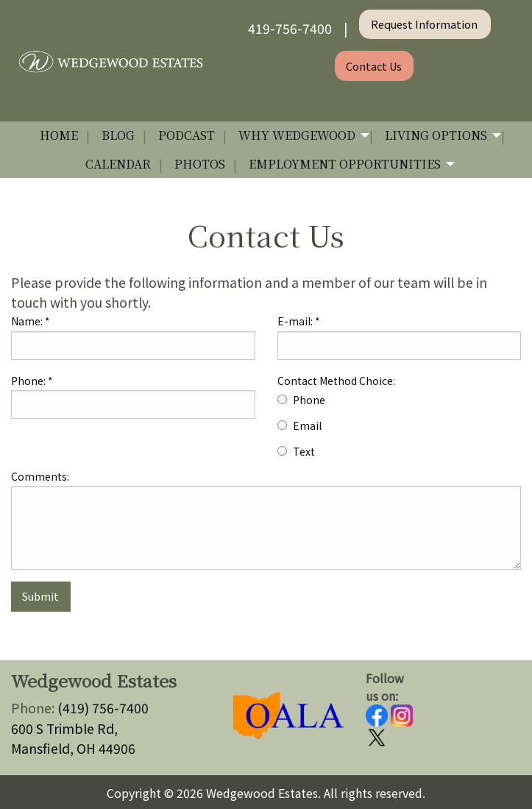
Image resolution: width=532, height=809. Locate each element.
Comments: (40, 476)
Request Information (425, 24)
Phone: (32, 381)
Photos (200, 164)
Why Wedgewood (297, 135)
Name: (31, 321)
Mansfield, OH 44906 (73, 748)
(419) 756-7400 (103, 708)
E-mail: (299, 321)
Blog (118, 135)
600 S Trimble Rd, (64, 728)
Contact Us (374, 66)
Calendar (118, 164)
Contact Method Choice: (336, 381)
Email (307, 425)
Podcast (187, 135)
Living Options (436, 135)
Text (304, 451)
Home (59, 135)
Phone (309, 400)
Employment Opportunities (345, 164)
